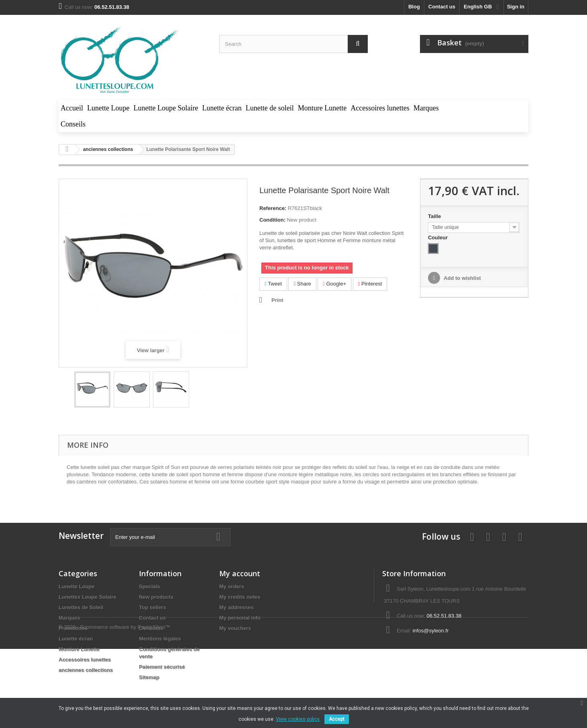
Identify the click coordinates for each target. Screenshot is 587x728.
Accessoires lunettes (85, 660)
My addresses (236, 607)
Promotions (73, 628)
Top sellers (153, 607)
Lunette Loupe (77, 586)
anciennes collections (86, 670)
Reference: (273, 208)
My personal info (240, 618)
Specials (150, 586)
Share (302, 284)
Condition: (272, 220)
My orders (232, 586)
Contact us (442, 7)
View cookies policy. (298, 719)
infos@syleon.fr (431, 631)
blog (414, 7)
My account (240, 573)
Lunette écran (76, 639)
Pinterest (370, 284)
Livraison (151, 628)
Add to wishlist (462, 278)
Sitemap (149, 677)
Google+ (334, 284)
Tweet (273, 284)
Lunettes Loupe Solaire (88, 597)
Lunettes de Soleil (81, 607)
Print (277, 300)
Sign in (516, 7)
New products (156, 597)
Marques (69, 618)
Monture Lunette (79, 649)
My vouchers (235, 628)
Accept (337, 719)
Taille (435, 216)
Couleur (439, 238)
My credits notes (240, 597)
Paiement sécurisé (162, 667)
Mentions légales (160, 639)
